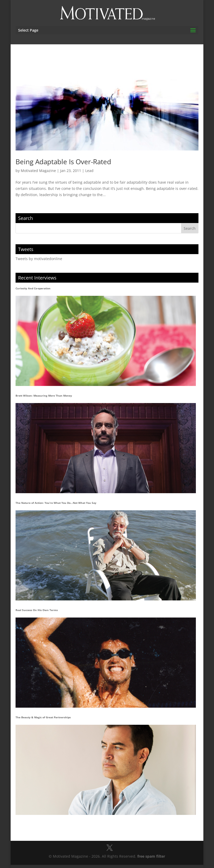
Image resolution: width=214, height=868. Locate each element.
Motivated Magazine (38, 171)
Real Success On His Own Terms (37, 610)
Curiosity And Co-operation (33, 288)
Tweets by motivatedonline (39, 259)
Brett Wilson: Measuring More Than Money (44, 396)
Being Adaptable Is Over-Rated (63, 162)
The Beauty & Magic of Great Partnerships (43, 717)
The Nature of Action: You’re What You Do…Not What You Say (56, 503)
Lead (89, 171)
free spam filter (151, 856)
